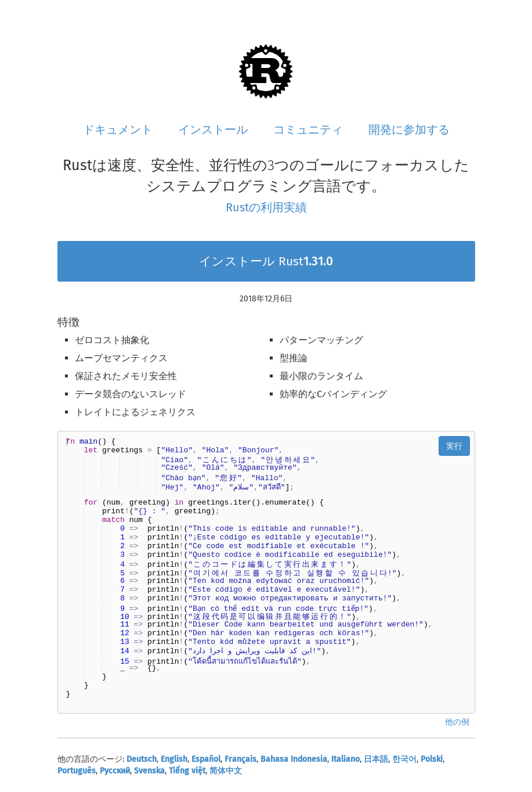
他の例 (457, 722)
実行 (454, 446)
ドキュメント (118, 129)
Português (77, 771)
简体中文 (226, 771)
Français (240, 759)
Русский (115, 771)
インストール (213, 129)
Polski (432, 759)
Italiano (345, 759)
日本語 (376, 759)
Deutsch (142, 759)
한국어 (404, 759)
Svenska (149, 771)
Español (206, 759)
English (174, 759)
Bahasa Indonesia (294, 759)
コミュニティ (308, 129)
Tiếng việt (187, 771)
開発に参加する (409, 129)
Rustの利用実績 (266, 207)
